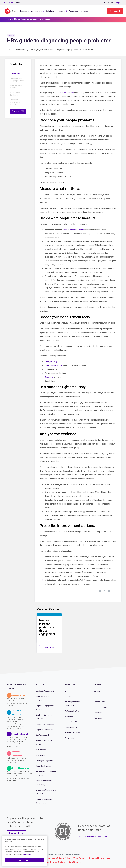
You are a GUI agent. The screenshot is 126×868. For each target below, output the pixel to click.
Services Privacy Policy (59, 858)
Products (24, 11)
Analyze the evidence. (15, 94)
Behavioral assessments (73, 230)
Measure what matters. (16, 87)
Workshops (69, 717)
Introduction (15, 73)
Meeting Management (44, 761)
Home (9, 19)
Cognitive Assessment (44, 730)
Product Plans (16, 833)
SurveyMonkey (51, 362)
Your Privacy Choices (55, 862)
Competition (70, 738)
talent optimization (66, 93)
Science (85, 11)
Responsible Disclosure (100, 858)
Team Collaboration (43, 766)
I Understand (25, 860)
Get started (115, 11)
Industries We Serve (73, 733)
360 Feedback (41, 750)
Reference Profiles (72, 711)
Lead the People (71, 727)
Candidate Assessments (45, 691)
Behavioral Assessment (45, 724)
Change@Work (100, 702)
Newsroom (98, 718)
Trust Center (79, 858)
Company (98, 684)
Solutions (50, 11)
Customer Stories (101, 707)
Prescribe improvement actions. (15, 102)
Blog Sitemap (75, 862)
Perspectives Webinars (74, 722)
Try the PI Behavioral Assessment (93, 837)
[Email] (109, 591)
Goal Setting (40, 755)
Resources (73, 11)
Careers (97, 691)
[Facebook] (104, 591)
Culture (97, 696)
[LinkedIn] (100, 591)
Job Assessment (42, 735)
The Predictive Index (53, 365)
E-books (68, 696)
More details (28, 854)
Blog (67, 691)
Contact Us (98, 713)
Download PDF (18, 111)
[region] (25, 851)
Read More (49, 648)
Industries (61, 11)
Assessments (37, 11)
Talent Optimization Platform (16, 686)
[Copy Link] (114, 591)
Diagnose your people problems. (17, 79)
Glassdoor (49, 377)
